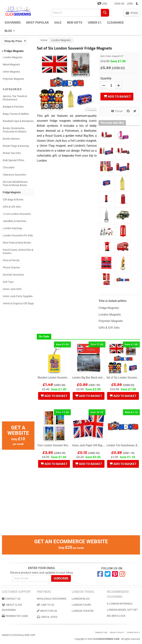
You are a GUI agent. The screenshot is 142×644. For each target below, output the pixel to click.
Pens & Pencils (11, 260)
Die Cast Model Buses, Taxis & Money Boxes (15, 183)
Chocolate (9, 167)
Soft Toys (8, 282)
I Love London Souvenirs (17, 214)
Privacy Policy (117, 632)
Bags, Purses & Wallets (16, 114)
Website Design (11, 635)
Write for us (47, 611)
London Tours (81, 605)
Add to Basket (117, 97)
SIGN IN (119, 4)
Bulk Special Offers (13, 160)
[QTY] (111, 85)
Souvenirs (13, 23)
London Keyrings (12, 228)
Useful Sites (47, 617)
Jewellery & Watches (15, 221)
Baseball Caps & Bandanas (18, 121)
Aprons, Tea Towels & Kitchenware (15, 98)
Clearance (115, 23)
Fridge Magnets (12, 192)
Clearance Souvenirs (14, 175)
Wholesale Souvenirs (51, 599)
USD (102, 4)
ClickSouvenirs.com (106, 639)
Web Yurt (30, 635)
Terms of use (101, 632)
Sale (58, 23)
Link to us (45, 605)
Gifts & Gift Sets (12, 207)
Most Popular (37, 23)
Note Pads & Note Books (17, 243)
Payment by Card (15, 616)
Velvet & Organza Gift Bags (18, 303)
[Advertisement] (18, 366)
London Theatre (83, 611)
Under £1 (95, 23)
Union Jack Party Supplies (18, 296)
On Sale (44, 336)
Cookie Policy (133, 632)
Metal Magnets (11, 64)
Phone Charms (11, 267)
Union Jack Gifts (12, 289)
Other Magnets (11, 72)
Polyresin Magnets (13, 79)
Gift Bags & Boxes (13, 199)
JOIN (130, 4)
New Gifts (75, 23)
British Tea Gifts (12, 153)
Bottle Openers (11, 139)
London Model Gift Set (122, 610)
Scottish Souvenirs (13, 275)
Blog (10, 30)
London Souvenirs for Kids (18, 235)
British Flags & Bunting (16, 146)
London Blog (81, 599)
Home (44, 40)
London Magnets (13, 57)
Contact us (11, 599)
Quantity (106, 78)
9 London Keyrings (120, 604)
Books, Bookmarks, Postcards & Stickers (15, 130)
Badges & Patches (13, 107)
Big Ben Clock (116, 616)
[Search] (105, 13)
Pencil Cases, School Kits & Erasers (18, 251)
